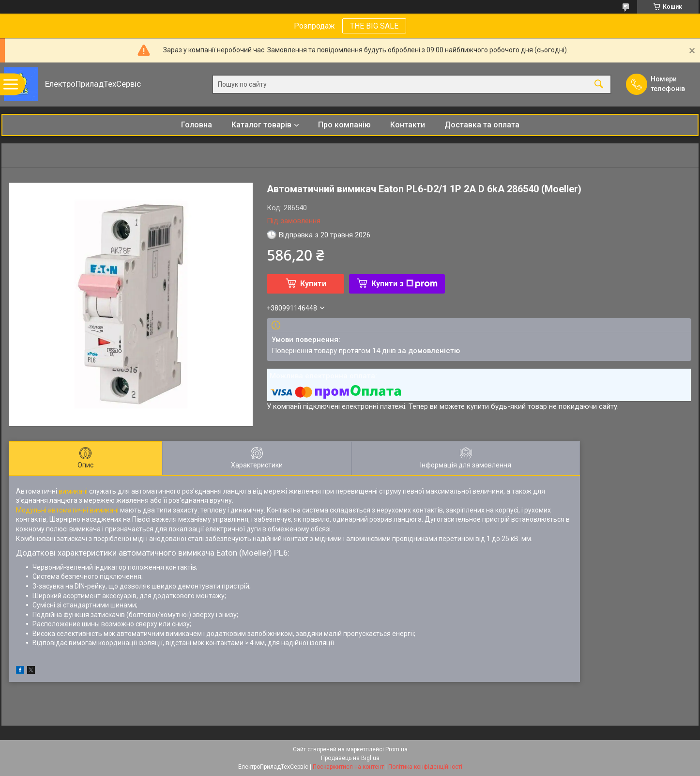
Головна (197, 125)
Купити (313, 284)
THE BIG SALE (374, 26)
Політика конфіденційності (425, 767)
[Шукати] (599, 85)
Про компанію (344, 125)
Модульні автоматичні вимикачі (67, 510)
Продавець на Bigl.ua (350, 758)
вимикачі (73, 491)
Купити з (404, 284)
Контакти (408, 125)
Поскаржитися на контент (348, 767)
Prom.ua (396, 749)
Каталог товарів (261, 125)
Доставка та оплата (482, 125)
